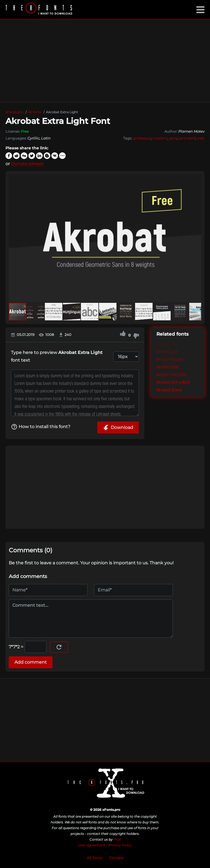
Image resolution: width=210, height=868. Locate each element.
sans (173, 138)
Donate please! (27, 164)
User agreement (92, 845)
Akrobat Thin (167, 344)
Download (118, 428)
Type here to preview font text (57, 356)
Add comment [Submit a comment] (31, 662)
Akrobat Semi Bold (171, 374)
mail (117, 839)
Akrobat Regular (170, 359)
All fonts (95, 858)
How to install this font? (41, 427)
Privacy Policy (120, 845)
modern (160, 138)
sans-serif (187, 138)
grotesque (142, 138)
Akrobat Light (167, 351)
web (201, 138)
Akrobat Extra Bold (173, 382)
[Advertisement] (105, 61)
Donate (116, 858)
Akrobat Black (169, 390)
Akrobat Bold (167, 367)
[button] (196, 238)
